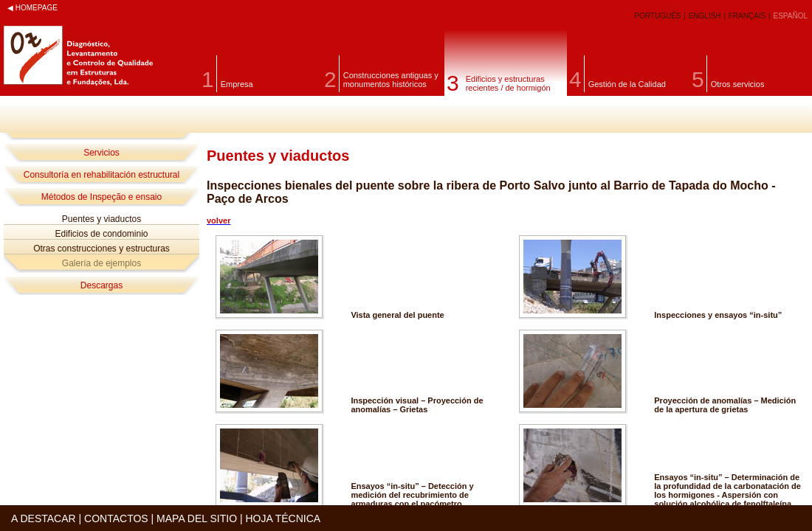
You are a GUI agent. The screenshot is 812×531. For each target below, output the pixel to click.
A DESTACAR (44, 518)
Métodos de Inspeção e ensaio (101, 197)
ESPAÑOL (791, 16)
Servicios (101, 153)
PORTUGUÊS (658, 16)
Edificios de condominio (101, 234)
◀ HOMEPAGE (32, 8)
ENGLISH (706, 16)
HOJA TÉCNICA (283, 518)
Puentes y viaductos (101, 219)
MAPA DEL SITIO (197, 518)
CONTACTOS (116, 518)
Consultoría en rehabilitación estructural (101, 175)
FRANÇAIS (748, 16)
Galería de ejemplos (101, 263)
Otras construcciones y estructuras (101, 249)
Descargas (101, 285)
